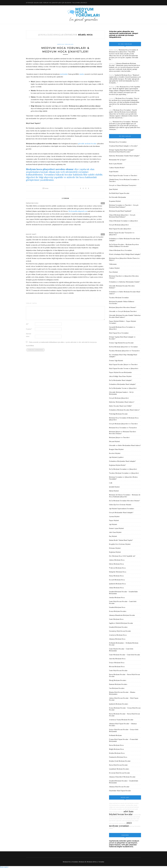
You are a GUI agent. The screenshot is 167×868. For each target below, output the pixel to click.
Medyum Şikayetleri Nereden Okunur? (123, 307)
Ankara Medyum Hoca (117, 560)
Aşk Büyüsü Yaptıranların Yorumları (122, 509)
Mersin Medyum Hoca (117, 667)
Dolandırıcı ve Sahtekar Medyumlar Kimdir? (125, 282)
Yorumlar (101, 862)
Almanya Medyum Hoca (117, 639)
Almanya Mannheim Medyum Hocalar (122, 615)
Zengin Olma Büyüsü (116, 449)
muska (82, 74)
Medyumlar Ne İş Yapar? (118, 160)
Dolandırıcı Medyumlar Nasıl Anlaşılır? (122, 384)
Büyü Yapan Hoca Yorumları (119, 333)
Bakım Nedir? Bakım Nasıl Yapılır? (121, 540)
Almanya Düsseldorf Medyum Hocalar (122, 777)
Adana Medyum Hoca (116, 588)
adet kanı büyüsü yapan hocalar (118, 823)
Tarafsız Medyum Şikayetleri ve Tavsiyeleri (124, 351)
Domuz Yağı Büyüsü (116, 361)
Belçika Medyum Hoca (117, 753)
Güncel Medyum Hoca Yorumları (120, 250)
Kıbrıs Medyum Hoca (116, 564)
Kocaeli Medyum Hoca (117, 580)
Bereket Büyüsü (115, 453)
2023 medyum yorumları (120, 824)
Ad (27, 324)
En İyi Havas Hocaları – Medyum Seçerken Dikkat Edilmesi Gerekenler (124, 245)
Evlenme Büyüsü (115, 548)
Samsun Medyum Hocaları (118, 684)
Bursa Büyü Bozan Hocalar (118, 765)
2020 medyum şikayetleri (129, 819)
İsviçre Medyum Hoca (117, 663)
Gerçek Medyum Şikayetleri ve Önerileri (123, 424)
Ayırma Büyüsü (114, 516)
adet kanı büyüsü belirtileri (132, 807)
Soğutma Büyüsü (115, 552)
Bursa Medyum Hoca (116, 745)
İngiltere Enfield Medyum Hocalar (121, 623)
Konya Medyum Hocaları (118, 611)
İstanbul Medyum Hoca (117, 607)
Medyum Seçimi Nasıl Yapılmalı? (120, 211)
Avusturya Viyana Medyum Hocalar (121, 720)
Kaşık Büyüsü (114, 172)
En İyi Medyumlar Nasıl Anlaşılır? (121, 380)
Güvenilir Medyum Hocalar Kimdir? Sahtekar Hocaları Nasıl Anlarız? (125, 316)
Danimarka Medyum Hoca (118, 757)
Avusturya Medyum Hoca (118, 635)
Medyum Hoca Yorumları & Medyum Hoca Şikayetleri (123, 51)
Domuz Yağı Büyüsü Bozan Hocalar (121, 343)
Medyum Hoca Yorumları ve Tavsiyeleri (123, 428)
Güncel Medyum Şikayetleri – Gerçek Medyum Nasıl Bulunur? (122, 216)
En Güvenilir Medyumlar (118, 197)
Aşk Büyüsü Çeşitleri (116, 457)
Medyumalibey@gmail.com (78, 211)
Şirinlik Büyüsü (114, 487)
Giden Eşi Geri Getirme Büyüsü (120, 505)
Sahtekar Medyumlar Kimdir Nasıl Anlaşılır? (124, 156)
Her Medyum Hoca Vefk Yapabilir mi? (122, 556)
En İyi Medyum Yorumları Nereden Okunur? (125, 501)
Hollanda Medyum (115, 735)
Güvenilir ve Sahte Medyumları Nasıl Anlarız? (125, 445)
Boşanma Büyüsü (115, 201)
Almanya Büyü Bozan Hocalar (119, 787)
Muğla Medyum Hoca (116, 749)
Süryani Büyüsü (114, 441)
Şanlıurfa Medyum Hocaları (119, 704)
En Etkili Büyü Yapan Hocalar (119, 193)
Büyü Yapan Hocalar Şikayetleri (120, 229)
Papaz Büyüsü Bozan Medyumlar (120, 372)
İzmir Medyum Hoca (116, 619)
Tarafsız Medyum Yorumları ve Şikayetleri (124, 473)
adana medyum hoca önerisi (117, 803)
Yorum (46, 188)
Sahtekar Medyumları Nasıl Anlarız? (122, 402)
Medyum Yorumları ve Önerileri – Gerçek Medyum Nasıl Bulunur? (124, 206)
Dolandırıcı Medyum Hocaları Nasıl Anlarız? (124, 410)
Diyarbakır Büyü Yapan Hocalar (120, 791)
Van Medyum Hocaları (117, 688)
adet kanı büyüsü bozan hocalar (121, 813)
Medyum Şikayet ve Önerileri (119, 437)
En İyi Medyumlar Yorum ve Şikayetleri (123, 388)
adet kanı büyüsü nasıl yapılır (130, 809)
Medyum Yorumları (65, 44)
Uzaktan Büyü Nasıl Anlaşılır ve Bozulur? (123, 146)
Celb (111, 483)
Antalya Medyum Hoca (117, 597)
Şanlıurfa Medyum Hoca (123, 75)
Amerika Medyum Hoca (117, 659)
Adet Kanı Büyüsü (115, 532)
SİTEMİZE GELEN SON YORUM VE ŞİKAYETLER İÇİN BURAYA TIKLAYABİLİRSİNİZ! (57, 3)
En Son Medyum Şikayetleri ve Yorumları (123, 347)
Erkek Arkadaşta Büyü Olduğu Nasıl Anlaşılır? (125, 254)
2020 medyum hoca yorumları (117, 805)
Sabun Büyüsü (114, 491)
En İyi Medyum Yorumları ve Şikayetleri (123, 469)
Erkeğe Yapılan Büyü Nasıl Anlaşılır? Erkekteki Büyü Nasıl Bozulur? (122, 151)
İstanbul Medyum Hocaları (118, 627)
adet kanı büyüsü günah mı (116, 817)
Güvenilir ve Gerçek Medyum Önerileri (123, 311)
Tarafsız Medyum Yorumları (119, 298)
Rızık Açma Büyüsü (116, 164)
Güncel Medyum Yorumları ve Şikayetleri (123, 221)
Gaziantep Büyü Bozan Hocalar (120, 631)
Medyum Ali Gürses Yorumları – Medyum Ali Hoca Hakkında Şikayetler (125, 496)
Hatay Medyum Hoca (116, 576)
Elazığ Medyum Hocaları (118, 680)
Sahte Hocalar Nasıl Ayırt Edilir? (121, 406)
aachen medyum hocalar (116, 819)
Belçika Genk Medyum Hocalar (120, 761)
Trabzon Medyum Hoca (117, 568)
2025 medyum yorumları (116, 809)
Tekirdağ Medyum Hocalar (118, 414)
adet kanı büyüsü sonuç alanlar (130, 821)
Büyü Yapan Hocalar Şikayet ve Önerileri (123, 364)
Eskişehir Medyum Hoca (118, 572)
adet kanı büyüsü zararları (132, 803)
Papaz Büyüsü (114, 520)
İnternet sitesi (29, 335)
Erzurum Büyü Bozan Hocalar (119, 773)
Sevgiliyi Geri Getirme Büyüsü (120, 544)
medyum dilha (137, 815)
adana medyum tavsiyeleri (116, 812)
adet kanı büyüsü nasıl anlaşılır (132, 817)
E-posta (29, 329)
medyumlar (64, 74)
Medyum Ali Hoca (92, 862)
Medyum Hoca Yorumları (124, 98)
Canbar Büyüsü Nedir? (117, 168)
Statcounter (4, 867)
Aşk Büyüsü (113, 524)
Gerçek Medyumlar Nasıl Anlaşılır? (121, 513)
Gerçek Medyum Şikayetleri (119, 225)
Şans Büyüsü (113, 189)
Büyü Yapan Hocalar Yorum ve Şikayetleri (124, 368)
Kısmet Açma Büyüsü (116, 528)
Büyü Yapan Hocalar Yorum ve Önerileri (123, 176)
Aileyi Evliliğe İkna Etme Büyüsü (120, 376)
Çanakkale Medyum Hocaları (119, 769)
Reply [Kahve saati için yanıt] (103, 234)
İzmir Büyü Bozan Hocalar (118, 670)
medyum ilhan (129, 805)
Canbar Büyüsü (114, 268)
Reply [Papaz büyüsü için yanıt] (103, 203)
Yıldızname (113, 264)
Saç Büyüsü (113, 536)
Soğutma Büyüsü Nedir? (117, 465)
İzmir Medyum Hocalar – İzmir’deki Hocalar (125, 655)
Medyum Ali (82, 862)
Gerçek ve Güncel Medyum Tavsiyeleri (123, 185)
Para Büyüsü (113, 272)
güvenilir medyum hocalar (87, 144)
